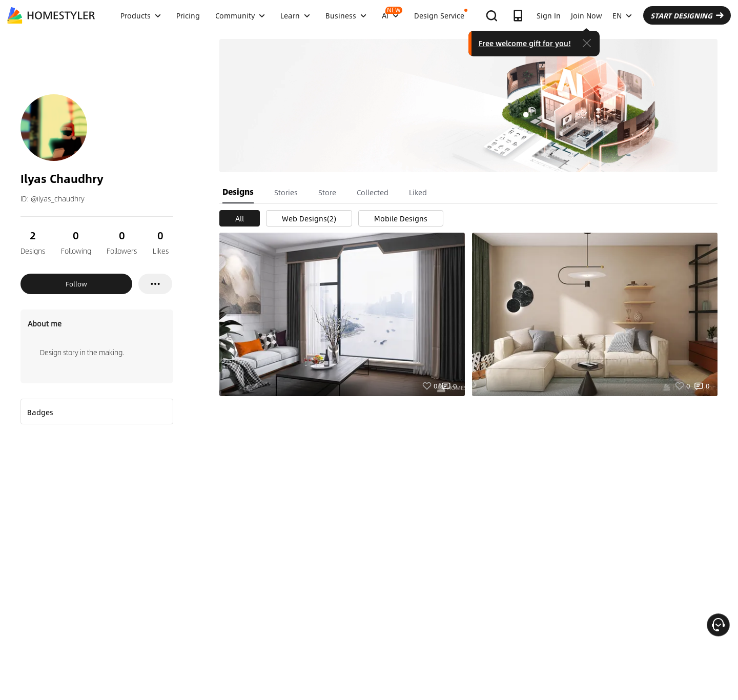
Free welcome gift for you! (525, 43)
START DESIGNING (687, 15)
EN (622, 15)
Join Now (587, 15)
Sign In (549, 15)
